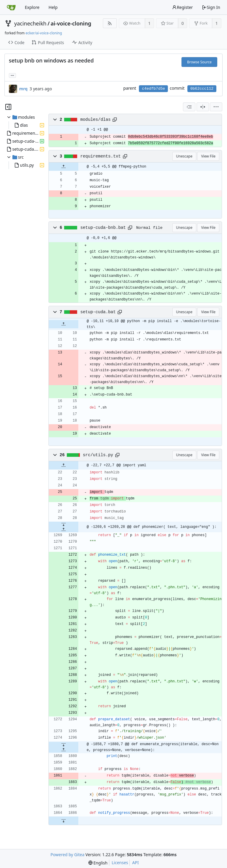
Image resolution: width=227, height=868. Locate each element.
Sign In (211, 7)
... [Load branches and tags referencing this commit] (12, 75)
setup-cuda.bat (98, 312)
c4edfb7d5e (153, 89)
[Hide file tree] (8, 107)
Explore (32, 7)
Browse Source (199, 62)
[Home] (11, 7)
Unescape (184, 156)
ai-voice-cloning (71, 23)
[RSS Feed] (110, 23)
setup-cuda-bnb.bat (103, 228)
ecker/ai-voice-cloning (44, 33)
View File (208, 156)
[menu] (216, 107)
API (135, 863)
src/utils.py (98, 455)
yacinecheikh (30, 23)
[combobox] (189, 107)
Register (182, 7)
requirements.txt (101, 156)
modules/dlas (96, 120)
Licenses (120, 863)
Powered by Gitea (68, 855)
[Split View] (203, 107)
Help (53, 7)
